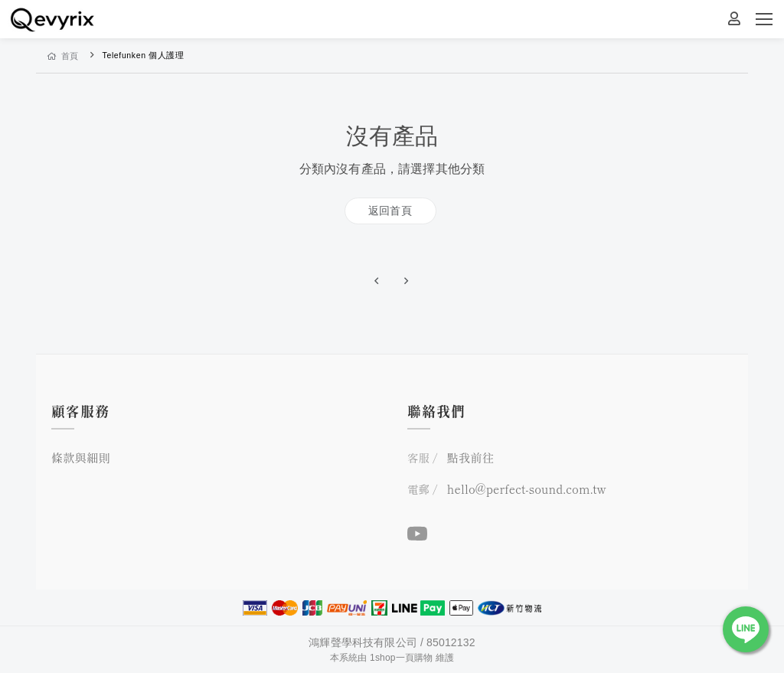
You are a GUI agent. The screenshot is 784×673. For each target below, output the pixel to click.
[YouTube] (417, 533)
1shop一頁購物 (401, 658)
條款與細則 (81, 457)
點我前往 (470, 457)
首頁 (63, 56)
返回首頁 (390, 211)
